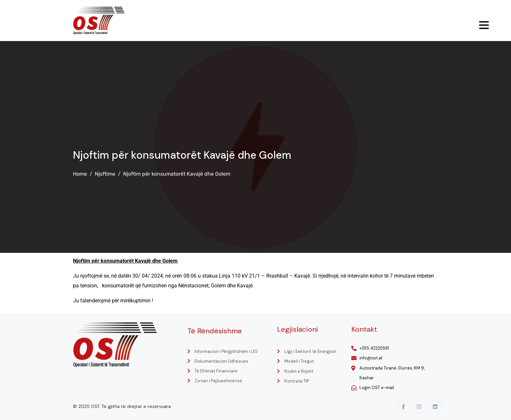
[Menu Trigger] (484, 25)
